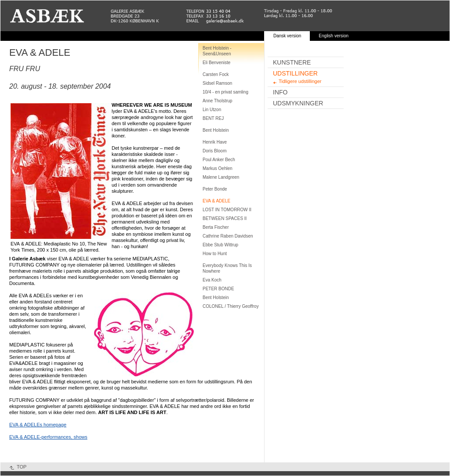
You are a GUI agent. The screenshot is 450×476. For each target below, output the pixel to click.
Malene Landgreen (221, 177)
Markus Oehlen (218, 168)
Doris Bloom (214, 151)
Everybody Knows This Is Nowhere (227, 268)
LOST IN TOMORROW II (227, 210)
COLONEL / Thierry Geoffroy (231, 306)
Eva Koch (212, 280)
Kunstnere (292, 62)
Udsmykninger (298, 103)
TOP (22, 467)
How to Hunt (215, 254)
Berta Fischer (216, 227)
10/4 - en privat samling (225, 92)
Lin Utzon (212, 110)
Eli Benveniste (216, 63)
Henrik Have (215, 142)
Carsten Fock (216, 74)
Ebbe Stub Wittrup (220, 245)
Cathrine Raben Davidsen (228, 236)
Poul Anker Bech (219, 160)
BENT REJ (213, 118)
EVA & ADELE (216, 201)
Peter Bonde (215, 189)
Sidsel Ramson (217, 83)
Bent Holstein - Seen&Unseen (217, 51)
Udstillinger (295, 73)
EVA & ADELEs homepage (38, 425)
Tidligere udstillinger (300, 81)
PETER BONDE (218, 289)
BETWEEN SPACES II (225, 218)
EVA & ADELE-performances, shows (48, 437)
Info (280, 92)
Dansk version (287, 36)
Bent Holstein (216, 130)
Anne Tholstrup (218, 101)
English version (334, 36)
